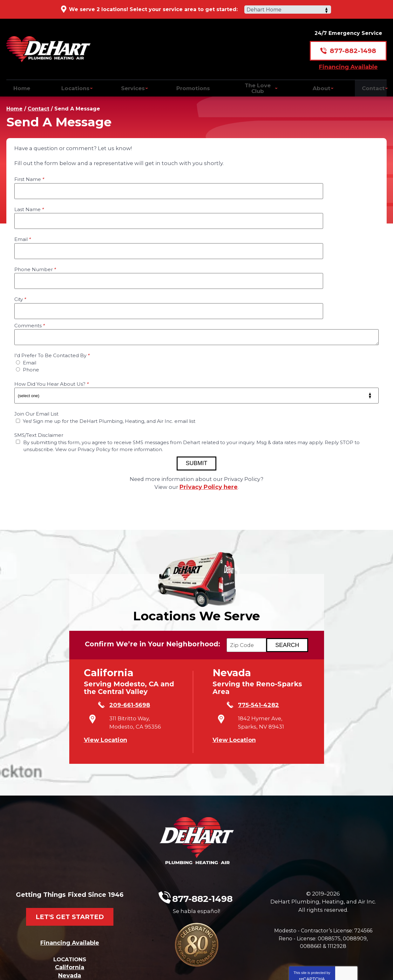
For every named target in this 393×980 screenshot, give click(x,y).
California (70, 899)
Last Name (218, 178)
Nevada (70, 908)
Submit (196, 402)
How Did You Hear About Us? (51, 323)
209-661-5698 (121, 652)
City (20, 238)
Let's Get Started (70, 844)
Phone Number (224, 208)
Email (23, 208)
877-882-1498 (353, 46)
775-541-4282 (250, 652)
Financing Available (348, 62)
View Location (105, 682)
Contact (38, 103)
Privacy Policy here (210, 426)
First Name (29, 178)
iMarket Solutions (153, 966)
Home (14, 103)
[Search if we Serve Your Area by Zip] (295, 590)
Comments (30, 265)
